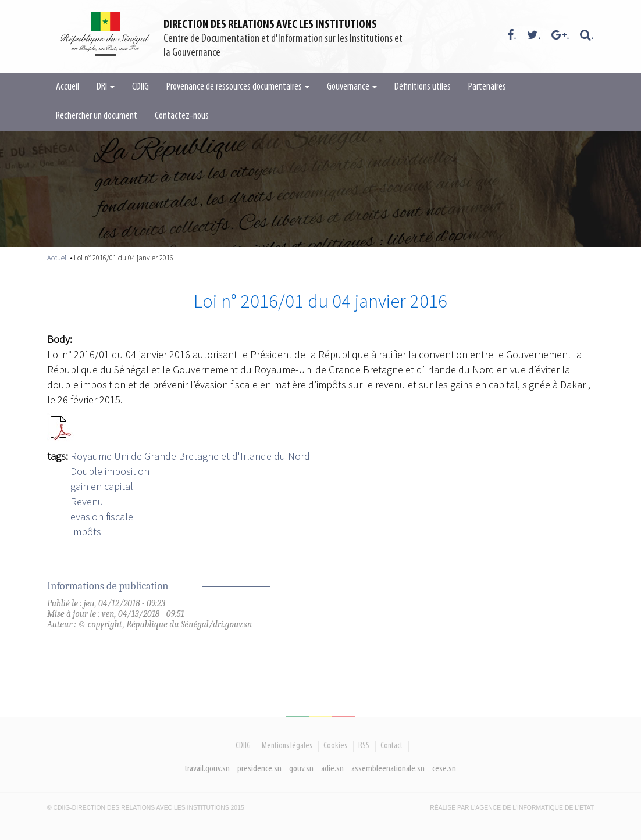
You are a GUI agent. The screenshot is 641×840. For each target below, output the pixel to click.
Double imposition (110, 471)
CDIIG (140, 87)
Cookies (335, 746)
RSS (364, 746)
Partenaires (487, 87)
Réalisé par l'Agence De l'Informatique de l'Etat (512, 808)
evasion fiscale (102, 516)
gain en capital (102, 486)
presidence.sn (259, 769)
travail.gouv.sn (207, 769)
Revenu (87, 501)
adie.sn (332, 769)
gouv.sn (301, 769)
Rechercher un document (97, 116)
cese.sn (444, 769)
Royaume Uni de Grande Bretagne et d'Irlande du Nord (190, 456)
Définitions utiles (423, 87)
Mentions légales (287, 746)
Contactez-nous (182, 116)
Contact (391, 746)
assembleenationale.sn (388, 769)
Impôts (86, 532)
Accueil (67, 87)
